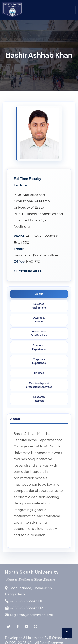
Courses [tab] (39, 373)
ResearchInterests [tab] (39, 399)
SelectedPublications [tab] (39, 306)
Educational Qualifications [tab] (39, 333)
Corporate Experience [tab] (39, 361)
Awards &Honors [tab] (39, 320)
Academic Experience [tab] (39, 347)
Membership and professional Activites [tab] (39, 385)
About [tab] (39, 294)
